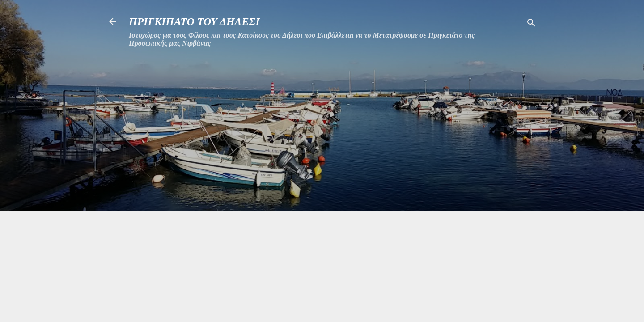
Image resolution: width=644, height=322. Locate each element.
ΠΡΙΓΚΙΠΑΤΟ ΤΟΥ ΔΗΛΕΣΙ (194, 21)
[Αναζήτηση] (531, 24)
